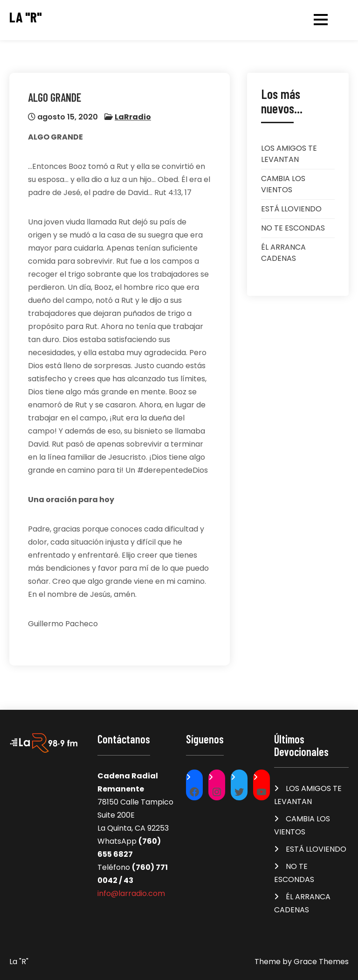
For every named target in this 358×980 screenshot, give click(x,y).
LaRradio (133, 117)
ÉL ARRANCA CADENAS (283, 253)
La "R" (26, 17)
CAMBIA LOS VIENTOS (283, 184)
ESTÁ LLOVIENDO (291, 209)
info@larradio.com (131, 893)
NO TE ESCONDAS (293, 228)
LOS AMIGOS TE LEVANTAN (289, 154)
